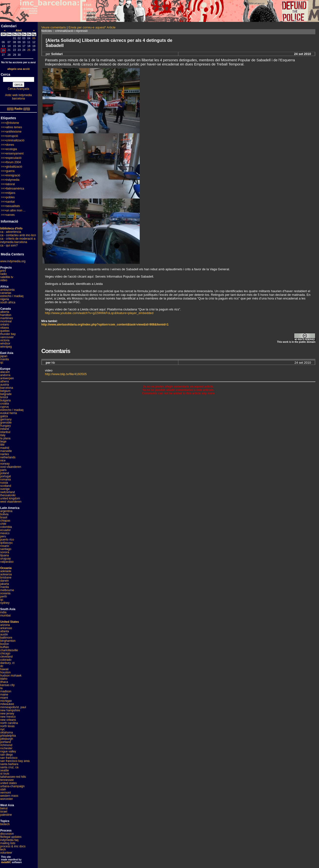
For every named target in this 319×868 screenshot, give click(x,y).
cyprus (4, 407)
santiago (6, 549)
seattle (4, 770)
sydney (5, 603)
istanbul (5, 432)
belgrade (6, 394)
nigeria (5, 299)
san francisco (9, 758)
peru (3, 536)
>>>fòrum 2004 (11, 162)
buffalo (5, 647)
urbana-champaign (12, 786)
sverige (5, 489)
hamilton (6, 315)
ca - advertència (11, 232)
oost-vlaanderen (11, 467)
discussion (7, 834)
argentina (6, 511)
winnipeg (6, 347)
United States (10, 622)
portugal (5, 476)
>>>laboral (8, 184)
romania (5, 479)
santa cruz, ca (9, 767)
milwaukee (7, 704)
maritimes (7, 318)
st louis (5, 774)
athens (5, 381)
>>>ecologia (9, 149)
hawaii (4, 669)
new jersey (7, 714)
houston (5, 672)
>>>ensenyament (12, 154)
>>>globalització (12, 167)
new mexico (8, 717)
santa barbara (9, 764)
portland (5, 742)
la (1, 688)
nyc (3, 729)
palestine (6, 815)
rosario (5, 546)
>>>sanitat (8, 202)
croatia (5, 404)
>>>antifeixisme (11, 132)
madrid (5, 448)
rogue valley (8, 751)
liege (3, 442)
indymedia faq (9, 840)
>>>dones (8, 145)
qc (2, 362)
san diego (7, 755)
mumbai (5, 615)
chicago (5, 653)
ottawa (4, 328)
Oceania (6, 568)
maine (4, 695)
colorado (6, 660)
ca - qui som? (9, 245)
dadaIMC (6, 862)
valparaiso (7, 562)
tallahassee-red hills (13, 777)
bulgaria (5, 400)
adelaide (6, 571)
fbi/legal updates (11, 837)
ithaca (4, 682)
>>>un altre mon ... (13, 210)
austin (4, 634)
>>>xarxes (8, 215)
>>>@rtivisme (10, 123)
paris (3, 470)
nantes (5, 454)
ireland (5, 429)
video (4, 280)
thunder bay (8, 334)
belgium (5, 391)
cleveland (6, 657)
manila (4, 359)
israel (4, 812)
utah (3, 789)
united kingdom (10, 498)
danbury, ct (7, 663)
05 (34, 38)
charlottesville (9, 650)
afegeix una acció (18, 69)
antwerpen (7, 378)
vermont (5, 793)
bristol (4, 397)
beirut (4, 808)
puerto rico (7, 540)
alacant (5, 372)
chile (3, 524)
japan (4, 356)
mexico (5, 533)
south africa (8, 302)
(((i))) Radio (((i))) (19, 109)
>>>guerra (8, 171)
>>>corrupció (9, 136)
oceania (5, 593)
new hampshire (10, 710)
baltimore (6, 638)
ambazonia (7, 290)
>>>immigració (11, 175)
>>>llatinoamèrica (13, 189)
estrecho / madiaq (12, 296)
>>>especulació (11, 158)
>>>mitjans (8, 193)
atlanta (5, 631)
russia (4, 483)
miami (4, 698)
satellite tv (7, 277)
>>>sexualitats (10, 206)
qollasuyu (6, 543)
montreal (6, 321)
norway (5, 464)
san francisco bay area (15, 761)
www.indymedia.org (13, 261)
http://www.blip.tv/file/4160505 (66, 374)
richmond (6, 745)
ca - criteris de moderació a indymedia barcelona (18, 240)
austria (5, 385)
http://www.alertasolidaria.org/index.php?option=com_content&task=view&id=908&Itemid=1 (105, 325)
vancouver (7, 337)
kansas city (7, 685)
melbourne (7, 590)
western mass (9, 796)
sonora (5, 552)
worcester (7, 799)
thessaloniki (8, 495)
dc (2, 666)
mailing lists (8, 843)
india (3, 612)
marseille (6, 451)
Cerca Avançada (18, 89)
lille (2, 445)
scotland (6, 486)
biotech (5, 824)
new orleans (8, 720)
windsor (5, 344)
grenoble (6, 423)
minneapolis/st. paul (13, 707)
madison (6, 691)
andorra (5, 375)
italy (3, 435)
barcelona (7, 388)
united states (9, 783)
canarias (6, 293)
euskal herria (9, 413)
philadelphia (8, 736)
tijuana (4, 555)
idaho (4, 679)
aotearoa (6, 574)
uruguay (5, 559)
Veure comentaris (54, 27)
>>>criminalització (13, 140)
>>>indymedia (10, 180)
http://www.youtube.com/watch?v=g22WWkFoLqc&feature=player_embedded (99, 313)
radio (4, 274)
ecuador (5, 530)
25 (29, 50)
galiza (4, 416)
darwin (4, 581)
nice (3, 461)
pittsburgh (7, 739)
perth (4, 597)
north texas (7, 726)
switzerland (8, 492)
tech (3, 850)
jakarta (5, 584)
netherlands (8, 457)
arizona (5, 625)
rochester (6, 748)
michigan (6, 701)
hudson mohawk (11, 676)
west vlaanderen (11, 502)
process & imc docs (13, 846)
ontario (5, 325)
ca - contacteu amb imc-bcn (18, 235)
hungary (5, 426)
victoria (5, 340)
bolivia (4, 514)
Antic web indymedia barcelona (18, 97)
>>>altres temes (11, 127)
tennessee (7, 780)
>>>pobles (8, 197)
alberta (5, 312)
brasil (4, 517)
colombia (6, 527)
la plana (5, 438)
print (3, 271)
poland (5, 473)
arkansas (6, 628)
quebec (5, 331)
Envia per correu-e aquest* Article (92, 27)
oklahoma (7, 732)
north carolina (9, 723)
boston (5, 644)
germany (6, 419)
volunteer (6, 853)
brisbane (6, 578)
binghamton (8, 641)
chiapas (5, 521)
